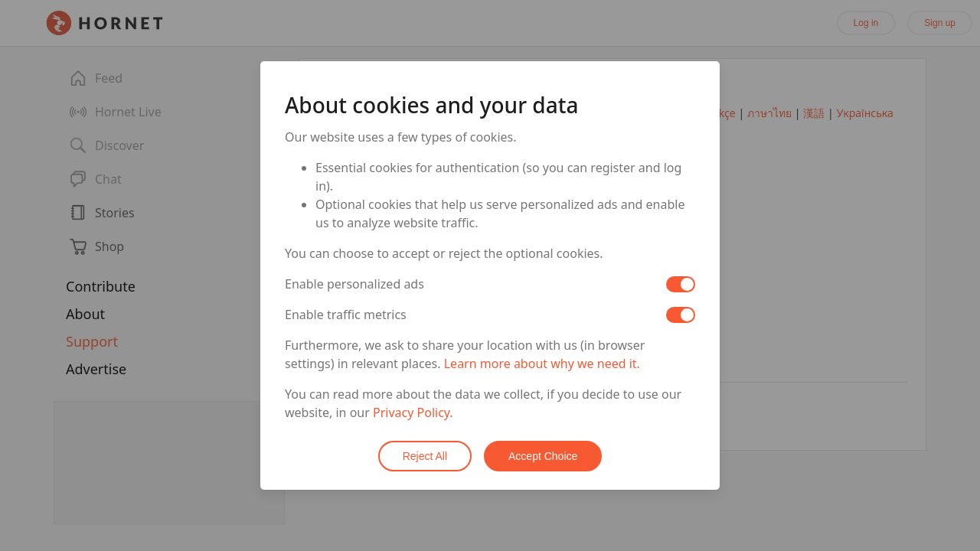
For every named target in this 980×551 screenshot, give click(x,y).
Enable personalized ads (354, 284)
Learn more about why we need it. (542, 364)
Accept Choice (543, 456)
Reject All (425, 456)
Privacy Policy (411, 412)
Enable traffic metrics (346, 315)
